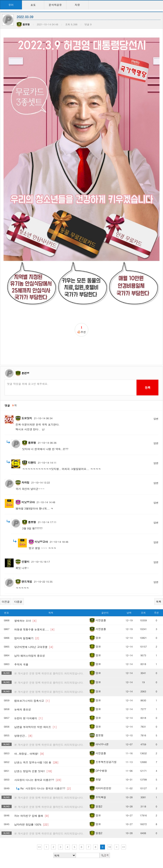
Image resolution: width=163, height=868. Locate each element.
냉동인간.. (23, 736)
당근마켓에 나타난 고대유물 (34, 647)
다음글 (18, 602)
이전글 (6, 602)
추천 (156, 613)
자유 (77, 5)
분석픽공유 (55, 5)
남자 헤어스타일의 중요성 (30, 656)
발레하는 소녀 (25, 621)
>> (124, 847)
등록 (147, 388)
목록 (159, 602)
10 (110, 847)
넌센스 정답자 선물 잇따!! (33, 771)
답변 (156, 419)
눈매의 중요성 (23, 709)
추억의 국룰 (21, 664)
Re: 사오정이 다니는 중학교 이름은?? (46, 788)
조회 (143, 613)
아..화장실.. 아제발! (29, 754)
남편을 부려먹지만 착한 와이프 (35, 727)
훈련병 (25, 373)
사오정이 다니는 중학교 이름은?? (38, 780)
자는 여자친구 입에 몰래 (32, 816)
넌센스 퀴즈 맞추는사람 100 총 (36, 762)
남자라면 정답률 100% (31, 824)
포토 (33, 5)
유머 (11, 5)
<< (39, 847)
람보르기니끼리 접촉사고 (32, 701)
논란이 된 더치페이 (28, 718)
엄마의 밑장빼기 (27, 638)
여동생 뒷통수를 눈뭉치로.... (34, 629)
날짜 (129, 613)
